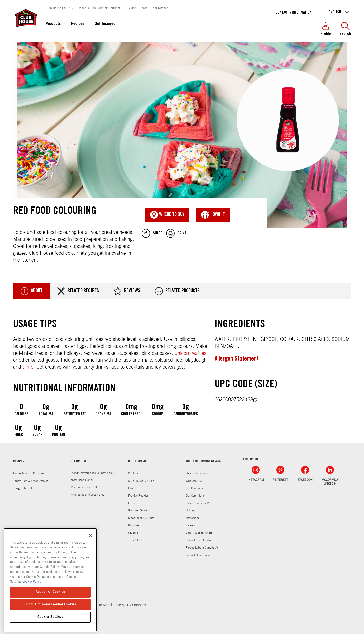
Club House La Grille (60, 8)
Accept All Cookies (50, 592)
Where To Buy (167, 215)
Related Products (177, 291)
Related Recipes (78, 291)
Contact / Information (294, 13)
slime (28, 367)
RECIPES (19, 462)
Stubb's (133, 533)
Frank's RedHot (138, 496)
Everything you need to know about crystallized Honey (92, 476)
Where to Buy (194, 481)
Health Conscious (197, 473)
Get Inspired (105, 24)
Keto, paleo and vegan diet (87, 495)
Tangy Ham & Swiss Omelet (30, 481)
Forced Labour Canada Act (202, 548)
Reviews (127, 291)
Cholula (133, 473)
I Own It (213, 215)
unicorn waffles (191, 353)
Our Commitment (196, 496)
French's (83, 8)
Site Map (103, 605)
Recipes (78, 24)
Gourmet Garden (139, 510)
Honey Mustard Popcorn (28, 473)
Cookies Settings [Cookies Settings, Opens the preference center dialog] (50, 617)
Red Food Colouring (182, 135)
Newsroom (192, 518)
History (190, 510)
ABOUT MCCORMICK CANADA (203, 462)
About (31, 291)
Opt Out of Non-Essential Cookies (50, 604)
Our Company (194, 488)
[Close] (91, 535)
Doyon (144, 8)
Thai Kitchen (160, 8)
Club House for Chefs (199, 533)
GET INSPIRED (79, 462)
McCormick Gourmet (106, 8)
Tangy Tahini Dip (24, 488)
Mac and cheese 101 (84, 487)
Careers (190, 525)
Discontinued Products (200, 540)
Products (53, 24)
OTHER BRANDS (138, 462)
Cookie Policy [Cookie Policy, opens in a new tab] (32, 582)
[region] (50, 580)
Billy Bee (130, 8)
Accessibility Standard (130, 605)
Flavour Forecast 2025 (200, 503)
